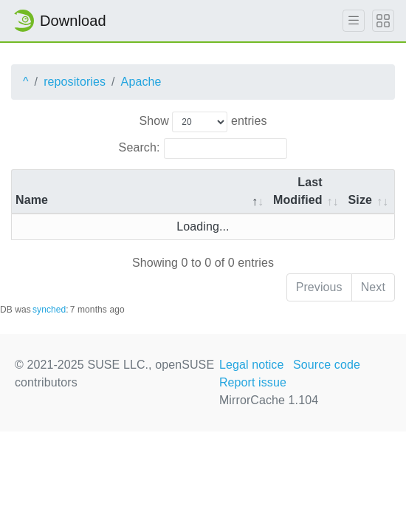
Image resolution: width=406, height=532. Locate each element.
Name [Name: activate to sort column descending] (32, 200)
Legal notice (252, 365)
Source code (327, 365)
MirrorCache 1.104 (269, 400)
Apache (141, 82)
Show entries (203, 122)
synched (49, 310)
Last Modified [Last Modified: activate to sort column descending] (298, 191)
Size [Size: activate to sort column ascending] (360, 200)
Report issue (253, 382)
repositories (75, 82)
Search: (203, 149)
